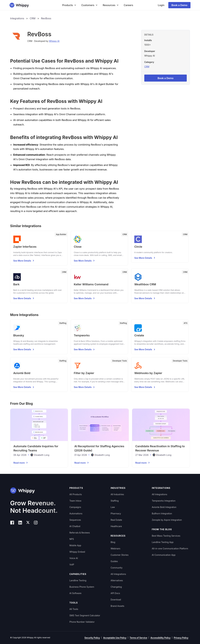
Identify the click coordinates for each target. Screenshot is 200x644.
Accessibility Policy (160, 638)
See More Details (24, 261)
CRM (33, 18)
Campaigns (75, 507)
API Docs (115, 593)
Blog (113, 542)
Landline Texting (78, 580)
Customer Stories (120, 555)
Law (113, 507)
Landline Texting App (163, 542)
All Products (76, 494)
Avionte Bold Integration (164, 507)
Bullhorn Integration (162, 513)
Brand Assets (117, 606)
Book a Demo (179, 5)
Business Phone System (82, 587)
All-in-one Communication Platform (170, 548)
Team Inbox (75, 501)
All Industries (117, 494)
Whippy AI (54, 41)
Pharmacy (116, 513)
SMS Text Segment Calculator (85, 615)
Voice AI (74, 558)
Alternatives (117, 580)
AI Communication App (164, 555)
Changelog (116, 587)
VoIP (72, 565)
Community (117, 568)
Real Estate (116, 520)
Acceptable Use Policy (115, 638)
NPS (72, 539)
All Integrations (118, 574)
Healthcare (116, 526)
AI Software (75, 593)
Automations (76, 513)
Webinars (115, 548)
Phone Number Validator (82, 622)
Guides (114, 561)
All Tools (74, 609)
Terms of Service (138, 638)
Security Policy (92, 638)
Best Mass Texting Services (166, 536)
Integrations (17, 18)
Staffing (115, 501)
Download (116, 600)
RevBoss (46, 18)
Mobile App (75, 545)
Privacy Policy (181, 638)
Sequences (75, 520)
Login (161, 5)
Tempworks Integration (164, 501)
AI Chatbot (75, 526)
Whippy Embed (77, 552)
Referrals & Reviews (80, 533)
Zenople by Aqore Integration (167, 520)
